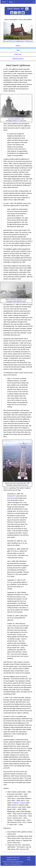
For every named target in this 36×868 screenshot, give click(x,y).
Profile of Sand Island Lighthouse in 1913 (16, 300)
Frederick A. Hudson (19, 803)
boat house (11, 498)
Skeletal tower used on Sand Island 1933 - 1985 (17, 483)
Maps (11, 2)
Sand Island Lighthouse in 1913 (16, 119)
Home (4, 2)
